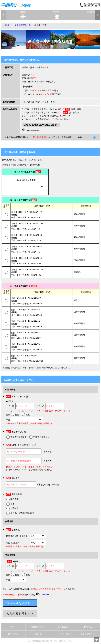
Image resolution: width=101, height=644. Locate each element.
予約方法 (88, 627)
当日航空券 (63, 627)
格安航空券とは (88, 634)
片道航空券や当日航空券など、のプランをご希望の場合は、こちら (42, 137)
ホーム (13, 627)
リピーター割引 (63, 634)
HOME (6, 25)
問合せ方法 (13, 634)
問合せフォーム (38, 627)
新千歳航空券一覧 (23, 25)
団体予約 (38, 634)
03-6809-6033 (31, 130)
